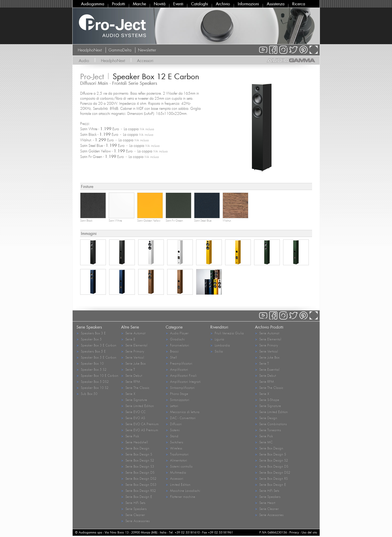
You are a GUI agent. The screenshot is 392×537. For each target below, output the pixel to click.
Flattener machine (180, 496)
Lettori (172, 406)
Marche (139, 4)
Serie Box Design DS (138, 472)
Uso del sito (309, 532)
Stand (172, 436)
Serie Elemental (134, 345)
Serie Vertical (132, 357)
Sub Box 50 (87, 394)
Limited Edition (178, 484)
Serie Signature (134, 400)
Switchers (174, 442)
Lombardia (220, 345)
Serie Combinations (271, 424)
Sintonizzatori (177, 400)
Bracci (172, 351)
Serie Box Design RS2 (138, 490)
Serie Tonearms (268, 430)
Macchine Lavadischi (183, 490)
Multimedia (176, 472)
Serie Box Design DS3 (139, 484)
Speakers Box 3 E (91, 333)
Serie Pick (130, 436)
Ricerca (299, 4)
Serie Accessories (135, 521)
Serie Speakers (134, 509)
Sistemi (173, 430)
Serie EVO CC (133, 412)
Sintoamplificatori (180, 387)
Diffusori (174, 424)
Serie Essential (267, 369)
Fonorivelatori (177, 345)
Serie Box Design (135, 448)
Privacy (294, 532)
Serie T (128, 369)
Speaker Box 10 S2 (92, 387)
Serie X (128, 394)
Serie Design (266, 418)
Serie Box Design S (137, 454)
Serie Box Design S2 (138, 460)
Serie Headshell (134, 442)
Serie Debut (131, 375)
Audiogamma (93, 4)
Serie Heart (265, 503)
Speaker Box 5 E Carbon (96, 357)
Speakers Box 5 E (91, 351)
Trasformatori (177, 454)
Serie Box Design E (137, 496)
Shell (171, 357)
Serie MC (264, 442)
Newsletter (147, 50)
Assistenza (276, 4)
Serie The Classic (135, 387)
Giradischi (175, 339)
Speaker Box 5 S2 (91, 369)
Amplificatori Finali (181, 375)
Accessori (145, 61)
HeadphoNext (90, 50)
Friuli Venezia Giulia (227, 333)
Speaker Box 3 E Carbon (96, 345)
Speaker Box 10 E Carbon (97, 375)
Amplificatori (177, 369)
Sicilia (217, 351)
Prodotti (118, 4)
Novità (160, 4)
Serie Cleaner (133, 515)
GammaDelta (120, 50)
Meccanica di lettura (183, 412)
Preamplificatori (179, 363)
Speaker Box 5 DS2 (93, 381)
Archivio (223, 4)
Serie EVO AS (133, 418)
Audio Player (177, 333)
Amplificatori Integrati (183, 381)
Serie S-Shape (267, 400)
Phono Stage (177, 394)
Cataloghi (200, 4)
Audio (84, 61)
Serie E (128, 339)
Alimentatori (176, 460)
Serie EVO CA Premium (140, 424)
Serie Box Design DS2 (139, 478)
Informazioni (248, 4)
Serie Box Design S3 (138, 466)
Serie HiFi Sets (133, 503)
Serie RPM (130, 381)
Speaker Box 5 (89, 339)
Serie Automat (133, 333)
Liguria (217, 339)
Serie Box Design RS (271, 478)
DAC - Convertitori (180, 418)
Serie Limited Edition (137, 406)
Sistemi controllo (179, 466)
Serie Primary (132, 351)
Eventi (178, 4)
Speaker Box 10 (90, 363)
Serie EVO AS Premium (140, 430)
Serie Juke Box (133, 363)
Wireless (174, 448)
